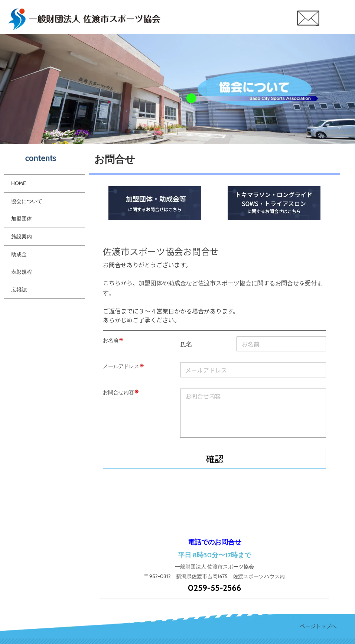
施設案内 (22, 236)
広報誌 (19, 290)
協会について (27, 201)
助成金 (19, 254)
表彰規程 (22, 272)
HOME (19, 183)
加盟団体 (22, 219)
